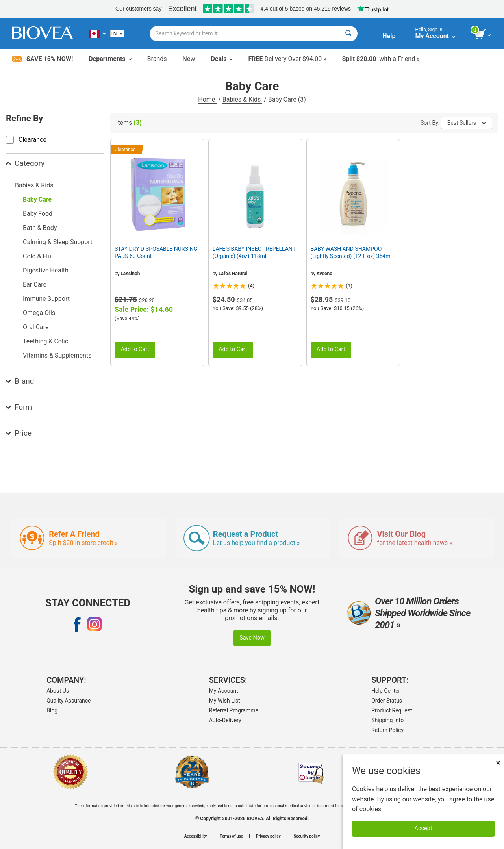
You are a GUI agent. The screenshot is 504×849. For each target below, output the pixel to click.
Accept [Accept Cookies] (423, 828)
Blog (52, 710)
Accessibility (195, 836)
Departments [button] (110, 59)
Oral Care (36, 327)
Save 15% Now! (42, 59)
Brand (20, 381)
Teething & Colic (45, 341)
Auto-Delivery (225, 720)
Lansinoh (130, 274)
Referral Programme (234, 710)
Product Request (392, 710)
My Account (224, 691)
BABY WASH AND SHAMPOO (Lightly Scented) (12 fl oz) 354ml (351, 252)
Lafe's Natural (233, 274)
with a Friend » (381, 59)
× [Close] (498, 763)
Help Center (386, 691)
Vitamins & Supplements (57, 355)
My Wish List (225, 701)
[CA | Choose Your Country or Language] (97, 33)
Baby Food (38, 214)
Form (19, 407)
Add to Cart (135, 349)
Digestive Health (46, 270)
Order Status (387, 701)
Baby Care (37, 199)
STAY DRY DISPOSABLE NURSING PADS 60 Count (156, 252)
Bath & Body (40, 228)
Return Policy (387, 730)
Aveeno (324, 274)
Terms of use (231, 836)
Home (207, 99)
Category (25, 163)
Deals (221, 59)
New (189, 59)
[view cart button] (483, 35)
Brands (157, 59)
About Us (58, 691)
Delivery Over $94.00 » (287, 59)
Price (19, 433)
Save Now (252, 638)
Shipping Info (387, 720)
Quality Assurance (69, 701)
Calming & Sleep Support (57, 242)
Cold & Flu (37, 256)
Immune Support (46, 299)
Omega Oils (39, 313)
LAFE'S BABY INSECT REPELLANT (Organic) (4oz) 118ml (254, 252)
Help (389, 36)
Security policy (307, 836)
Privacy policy (268, 836)
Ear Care (35, 285)
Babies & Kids (242, 99)
